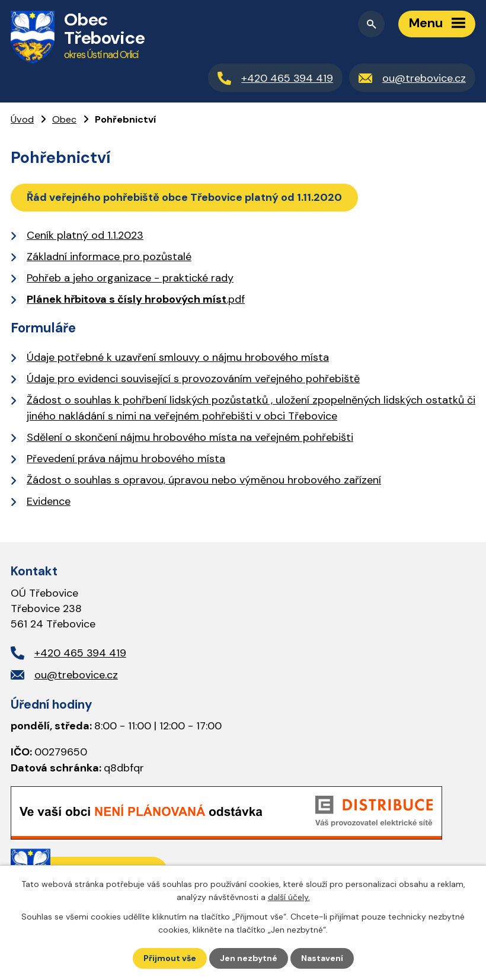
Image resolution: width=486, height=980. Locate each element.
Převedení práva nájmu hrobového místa (126, 459)
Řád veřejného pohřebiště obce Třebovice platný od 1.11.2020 (184, 197)
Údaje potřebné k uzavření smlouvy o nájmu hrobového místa (178, 357)
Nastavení (322, 958)
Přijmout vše (170, 958)
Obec (64, 119)
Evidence (49, 501)
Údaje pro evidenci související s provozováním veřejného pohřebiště (193, 379)
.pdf (136, 299)
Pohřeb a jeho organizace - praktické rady (130, 278)
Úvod (22, 119)
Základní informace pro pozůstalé (109, 257)
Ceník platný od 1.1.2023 (85, 235)
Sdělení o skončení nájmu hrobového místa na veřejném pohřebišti (190, 437)
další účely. (289, 897)
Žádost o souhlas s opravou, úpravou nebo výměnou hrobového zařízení (204, 480)
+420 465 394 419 (80, 653)
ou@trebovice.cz (76, 675)
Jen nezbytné (249, 958)
